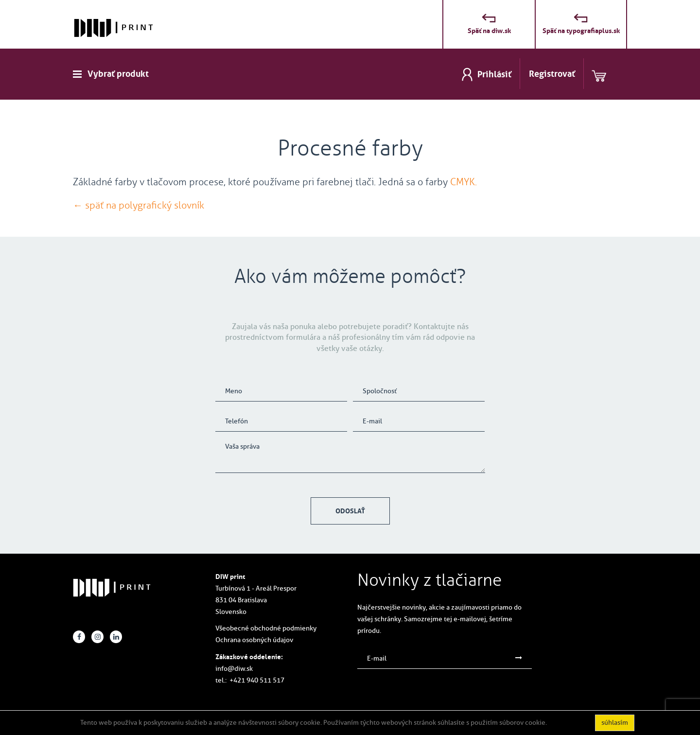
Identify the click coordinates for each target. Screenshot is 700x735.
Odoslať (350, 511)
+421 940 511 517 (257, 680)
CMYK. (464, 182)
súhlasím (615, 723)
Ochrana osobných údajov (254, 640)
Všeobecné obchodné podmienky (266, 628)
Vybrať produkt (118, 74)
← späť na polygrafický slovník (139, 205)
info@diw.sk (234, 669)
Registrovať (552, 74)
